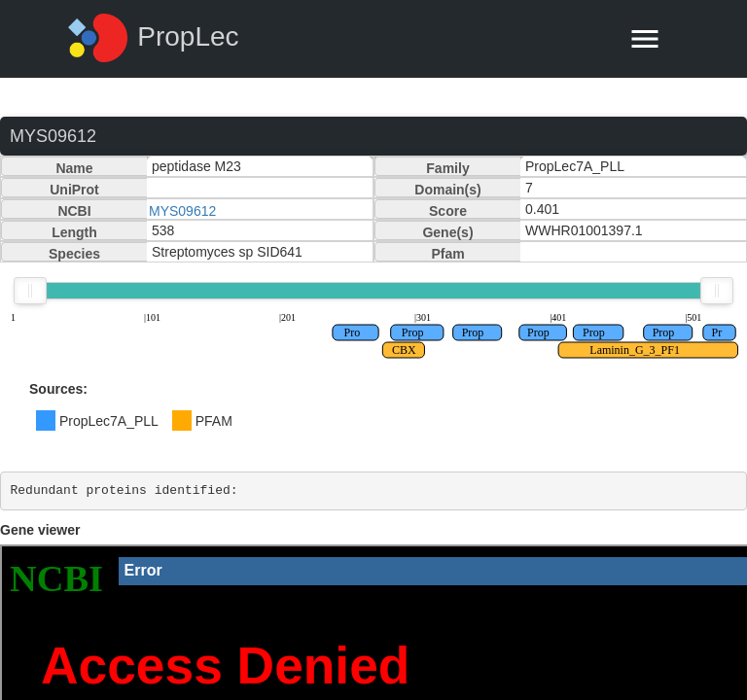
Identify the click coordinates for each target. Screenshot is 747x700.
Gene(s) (447, 232)
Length (74, 232)
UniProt (74, 190)
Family (447, 168)
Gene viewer (40, 530)
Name (74, 168)
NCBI (74, 211)
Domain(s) (447, 190)
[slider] (30, 291)
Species (74, 254)
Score (448, 211)
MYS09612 (182, 211)
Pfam (447, 254)
